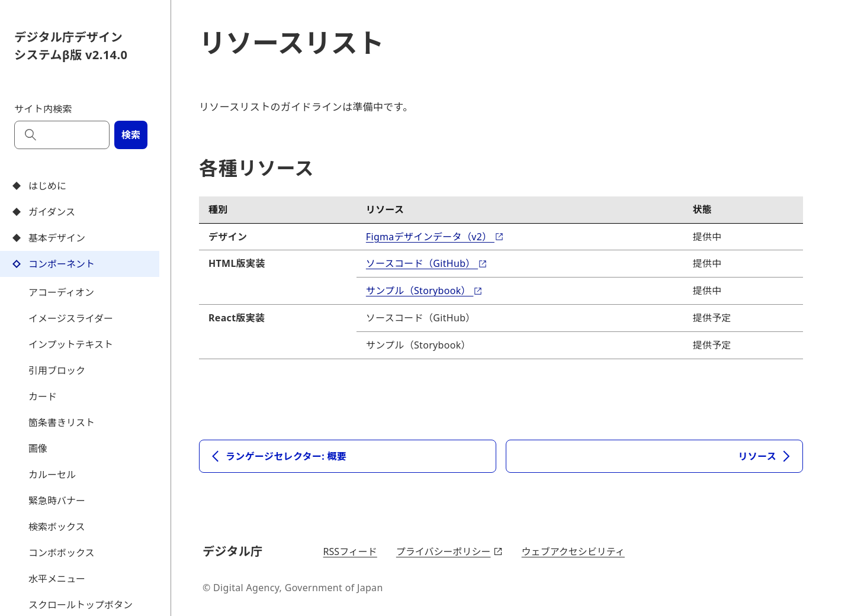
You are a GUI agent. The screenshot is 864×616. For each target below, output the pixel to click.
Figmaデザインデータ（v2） (435, 237)
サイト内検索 (43, 109)
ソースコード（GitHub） (427, 263)
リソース (766, 456)
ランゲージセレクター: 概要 (278, 456)
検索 (131, 135)
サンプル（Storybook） (425, 291)
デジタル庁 (235, 551)
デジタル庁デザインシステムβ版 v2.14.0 (71, 46)
